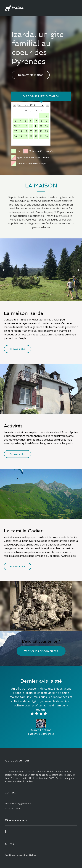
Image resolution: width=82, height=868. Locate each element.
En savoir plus (18, 349)
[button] (4, 270)
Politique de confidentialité (20, 855)
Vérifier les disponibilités (41, 651)
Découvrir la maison (31, 73)
